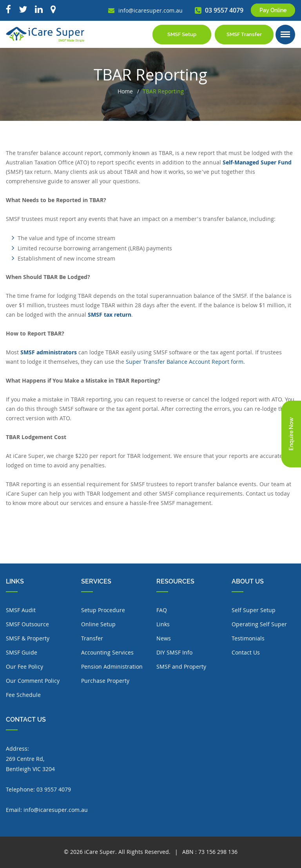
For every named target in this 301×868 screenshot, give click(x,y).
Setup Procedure (103, 610)
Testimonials (248, 638)
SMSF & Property (28, 638)
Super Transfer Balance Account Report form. (185, 362)
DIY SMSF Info (174, 652)
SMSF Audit (21, 610)
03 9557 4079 (54, 789)
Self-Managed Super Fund (257, 162)
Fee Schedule (23, 695)
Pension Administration (112, 666)
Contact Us (246, 652)
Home (125, 91)
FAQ (162, 610)
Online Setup (98, 624)
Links (163, 624)
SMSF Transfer (244, 34)
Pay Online (273, 10)
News (164, 638)
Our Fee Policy (24, 666)
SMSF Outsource (27, 624)
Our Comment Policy (33, 681)
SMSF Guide (22, 652)
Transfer (92, 638)
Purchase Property (105, 681)
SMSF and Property (181, 666)
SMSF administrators (49, 352)
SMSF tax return (110, 315)
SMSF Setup (182, 34)
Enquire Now (291, 434)
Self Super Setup (254, 610)
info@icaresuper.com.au (56, 810)
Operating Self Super (259, 624)
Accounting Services (107, 652)
